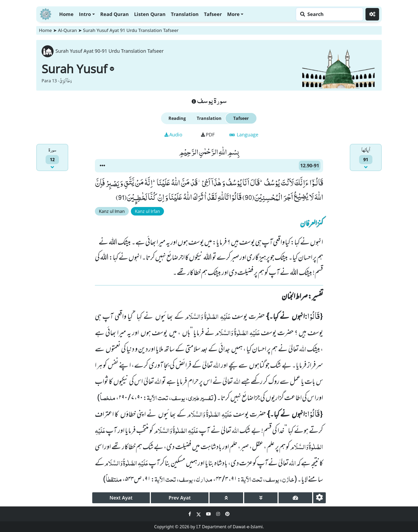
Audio (173, 135)
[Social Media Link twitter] (199, 514)
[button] (102, 166)
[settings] (319, 498)
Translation (185, 14)
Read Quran (114, 14)
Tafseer (213, 14)
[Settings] (372, 14)
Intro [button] (85, 14)
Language (244, 135)
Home (66, 14)
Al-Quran (67, 30)
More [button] (233, 14)
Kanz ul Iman (112, 211)
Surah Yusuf (78, 69)
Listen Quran (150, 14)
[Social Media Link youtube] (209, 514)
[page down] (261, 498)
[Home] (46, 13)
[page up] (226, 498)
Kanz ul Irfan (147, 211)
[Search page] (328, 14)
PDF (208, 135)
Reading (177, 118)
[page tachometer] (295, 498)
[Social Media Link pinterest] (227, 514)
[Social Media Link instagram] (219, 514)
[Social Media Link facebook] (190, 514)
